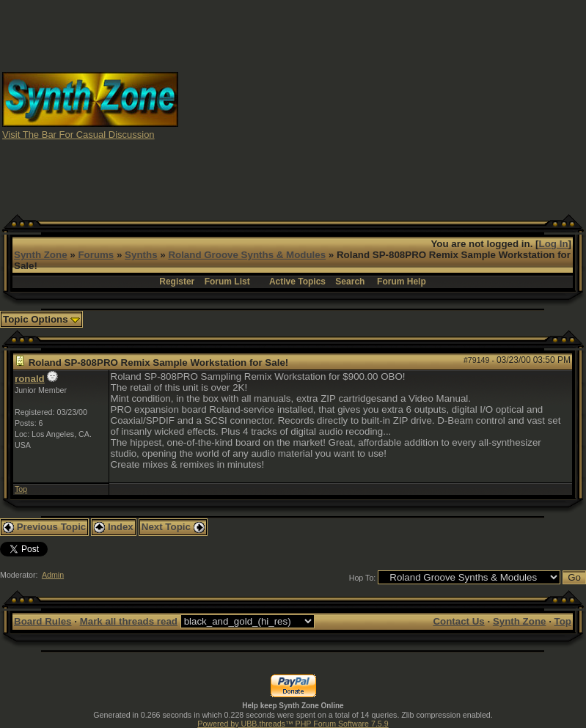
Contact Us (458, 621)
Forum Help (402, 282)
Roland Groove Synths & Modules (247, 255)
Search (350, 282)
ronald (30, 379)
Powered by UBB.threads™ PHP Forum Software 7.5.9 (293, 724)
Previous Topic (44, 527)
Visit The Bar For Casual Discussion (78, 135)
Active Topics (297, 282)
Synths (141, 255)
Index (114, 527)
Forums (96, 255)
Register (177, 282)
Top (21, 489)
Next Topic (173, 527)
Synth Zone (41, 255)
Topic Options (41, 319)
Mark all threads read (129, 621)
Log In (554, 244)
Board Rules (43, 621)
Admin (53, 575)
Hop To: (363, 578)
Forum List (227, 282)
